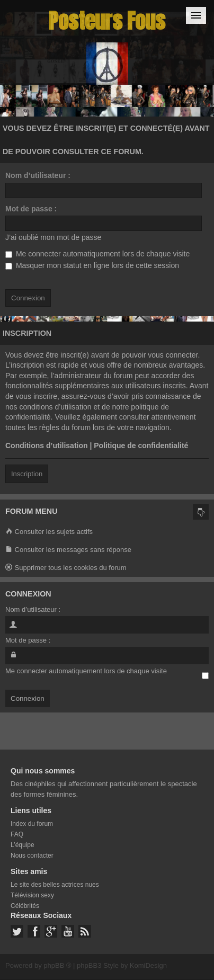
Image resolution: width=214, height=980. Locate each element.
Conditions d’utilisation (47, 446)
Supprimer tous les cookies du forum (66, 568)
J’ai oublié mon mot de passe (53, 237)
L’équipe (23, 845)
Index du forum (32, 824)
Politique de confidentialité (141, 446)
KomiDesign (148, 965)
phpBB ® (57, 965)
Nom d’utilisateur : (38, 175)
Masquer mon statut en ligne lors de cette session (92, 265)
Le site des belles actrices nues (55, 885)
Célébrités (25, 906)
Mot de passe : (31, 209)
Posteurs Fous (107, 21)
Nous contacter (32, 856)
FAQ (17, 834)
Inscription (27, 474)
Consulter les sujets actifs (49, 532)
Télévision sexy (32, 895)
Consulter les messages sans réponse (68, 550)
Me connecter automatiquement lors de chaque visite (97, 254)
